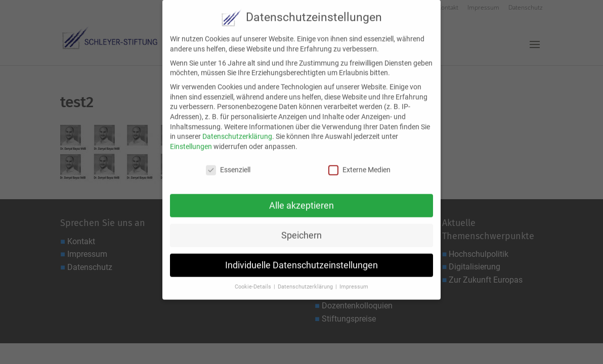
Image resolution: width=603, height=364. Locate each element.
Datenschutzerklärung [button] (306, 281)
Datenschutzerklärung (237, 130)
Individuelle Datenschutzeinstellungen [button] (301, 259)
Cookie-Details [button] (254, 281)
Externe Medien (359, 164)
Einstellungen (191, 141)
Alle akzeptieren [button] (301, 200)
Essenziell (228, 164)
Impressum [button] (354, 281)
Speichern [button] (301, 230)
